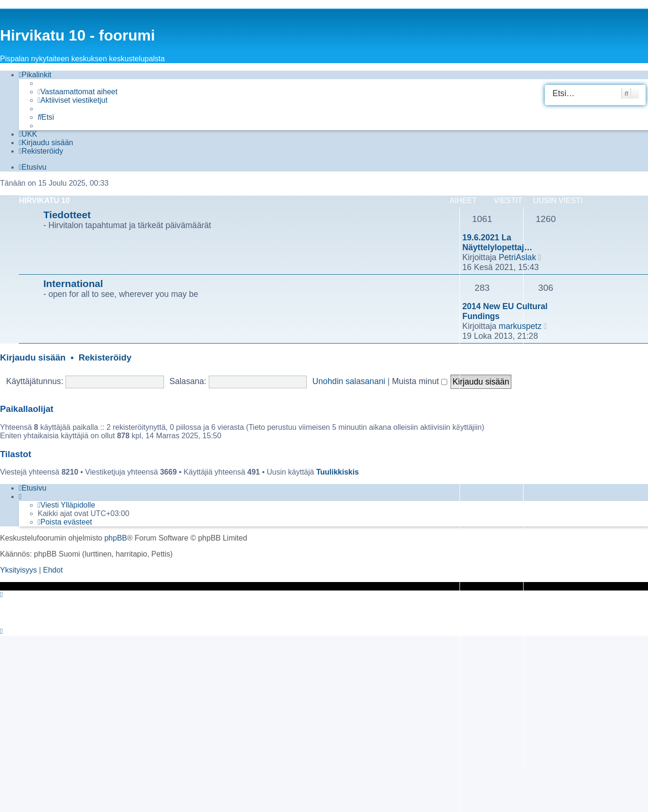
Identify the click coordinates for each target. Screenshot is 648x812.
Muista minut (420, 381)
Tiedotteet (67, 215)
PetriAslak (517, 257)
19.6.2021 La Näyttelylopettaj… (497, 242)
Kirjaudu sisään (33, 357)
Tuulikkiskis (337, 472)
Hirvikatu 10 (44, 201)
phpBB (115, 538)
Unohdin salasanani (349, 381)
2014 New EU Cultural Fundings (505, 311)
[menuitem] (78, 92)
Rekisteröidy (105, 357)
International (73, 283)
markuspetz (520, 326)
